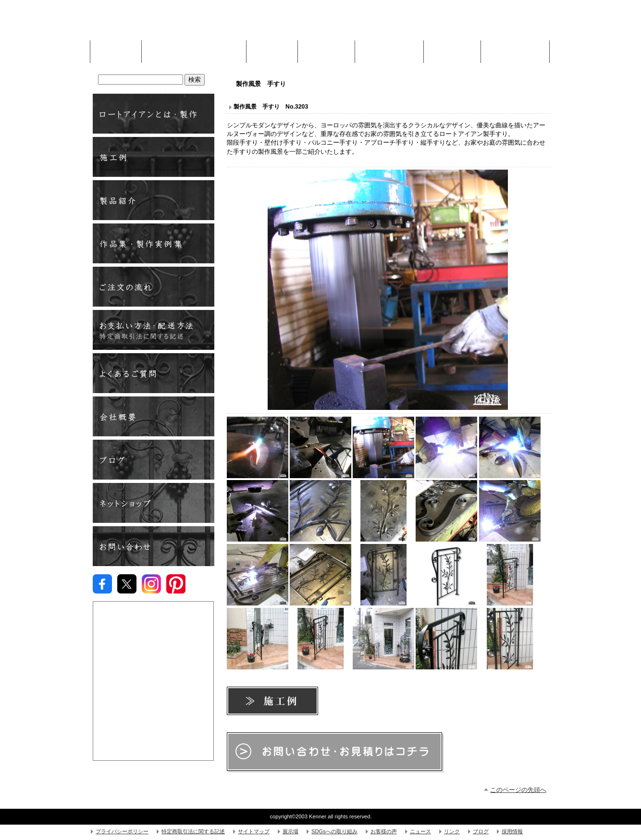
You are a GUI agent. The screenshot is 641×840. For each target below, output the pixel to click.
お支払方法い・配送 (154, 330)
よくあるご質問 (154, 373)
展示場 (290, 831)
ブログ (154, 460)
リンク (452, 831)
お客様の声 (384, 831)
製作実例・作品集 (154, 243)
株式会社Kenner (165, 24)
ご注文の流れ (154, 287)
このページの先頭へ (518, 790)
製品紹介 (154, 200)
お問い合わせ (154, 546)
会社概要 (154, 416)
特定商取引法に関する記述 (193, 831)
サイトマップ (254, 831)
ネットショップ (154, 503)
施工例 (272, 49)
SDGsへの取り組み (334, 831)
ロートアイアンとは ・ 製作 (154, 114)
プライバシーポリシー (122, 831)
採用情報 (512, 831)
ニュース (420, 831)
